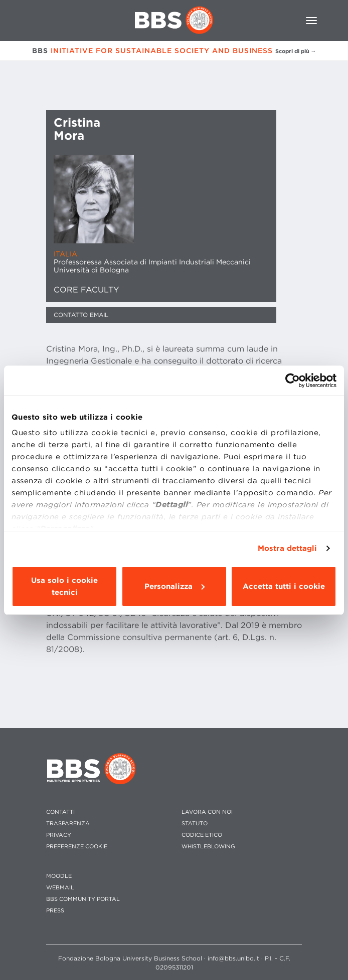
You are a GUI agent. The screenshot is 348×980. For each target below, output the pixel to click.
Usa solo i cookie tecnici (64, 586)
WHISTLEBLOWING (208, 847)
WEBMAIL (60, 888)
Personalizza (175, 586)
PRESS (55, 911)
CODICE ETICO (202, 835)
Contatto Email (81, 315)
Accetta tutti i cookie (284, 586)
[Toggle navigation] (311, 21)
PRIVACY (59, 835)
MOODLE (59, 876)
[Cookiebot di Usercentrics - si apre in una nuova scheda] (293, 381)
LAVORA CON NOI (207, 812)
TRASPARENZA (68, 824)
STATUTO (195, 824)
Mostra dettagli (288, 548)
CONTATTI (60, 812)
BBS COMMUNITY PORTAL (83, 899)
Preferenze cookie (77, 847)
